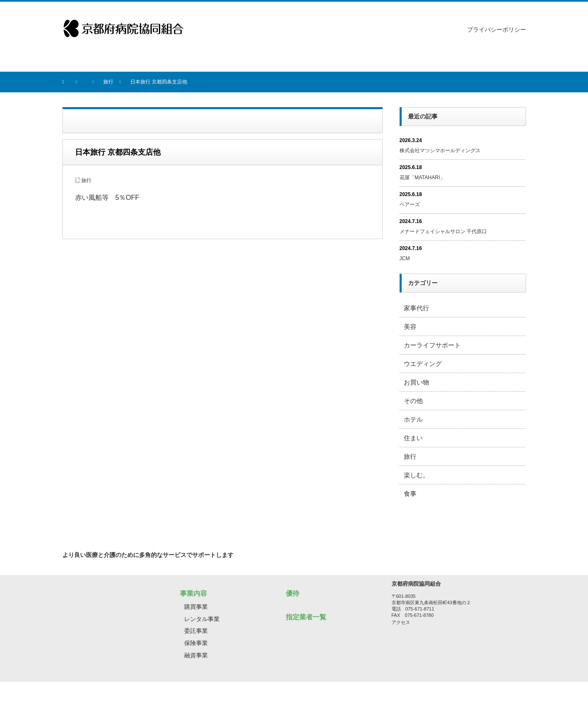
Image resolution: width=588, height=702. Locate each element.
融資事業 (196, 655)
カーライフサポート (432, 345)
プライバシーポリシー (497, 30)
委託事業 (196, 631)
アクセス (401, 622)
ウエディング (423, 364)
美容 (410, 327)
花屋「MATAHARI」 (422, 178)
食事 (410, 494)
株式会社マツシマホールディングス (440, 151)
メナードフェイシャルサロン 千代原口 (443, 231)
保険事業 (196, 643)
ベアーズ (410, 204)
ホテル (413, 419)
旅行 (86, 180)
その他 (413, 401)
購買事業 (196, 607)
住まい (413, 438)
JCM (405, 258)
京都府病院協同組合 (287, 692)
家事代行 (416, 308)
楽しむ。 (416, 475)
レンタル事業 (202, 619)
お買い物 (416, 382)
